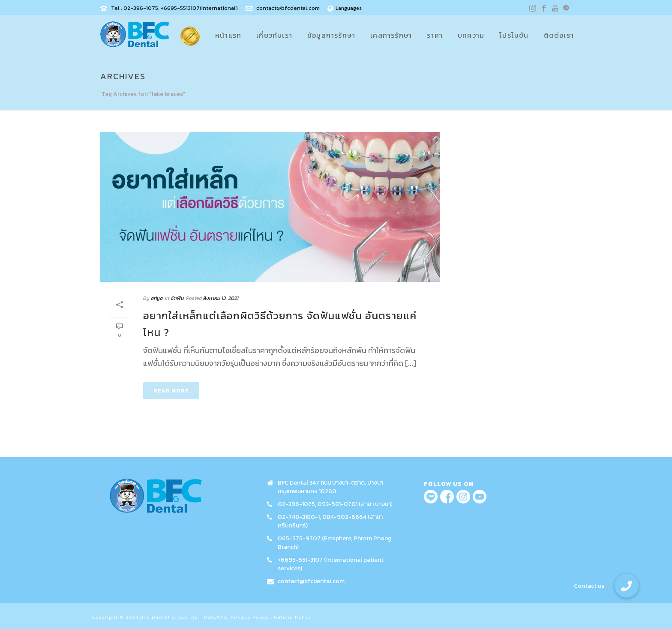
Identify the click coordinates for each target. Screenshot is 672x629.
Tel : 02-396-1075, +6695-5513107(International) (174, 8)
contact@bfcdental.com (288, 8)
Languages (345, 8)
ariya (157, 298)
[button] (627, 586)
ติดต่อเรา (559, 35)
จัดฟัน (177, 298)
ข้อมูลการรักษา (331, 35)
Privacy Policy (250, 617)
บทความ (471, 35)
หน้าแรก (228, 35)
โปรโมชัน (514, 35)
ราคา (435, 35)
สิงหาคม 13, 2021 (221, 298)
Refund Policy (293, 617)
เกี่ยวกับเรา (274, 35)
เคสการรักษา (391, 35)
